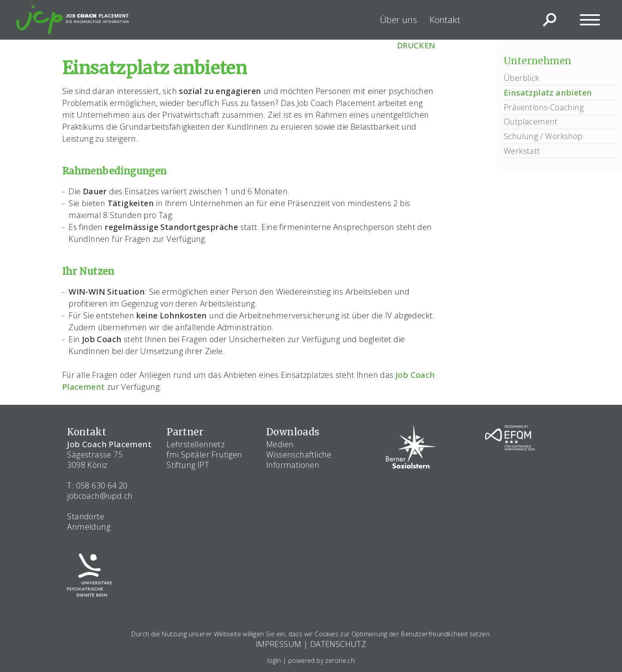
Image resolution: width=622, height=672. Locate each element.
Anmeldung (89, 527)
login (274, 661)
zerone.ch (340, 661)
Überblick (522, 78)
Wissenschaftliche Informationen (299, 460)
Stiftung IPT (188, 465)
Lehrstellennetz (196, 444)
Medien (280, 444)
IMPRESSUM (279, 644)
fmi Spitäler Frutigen (204, 455)
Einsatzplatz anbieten (548, 93)
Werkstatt (522, 151)
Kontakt (445, 19)
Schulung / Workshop (543, 136)
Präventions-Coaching (544, 107)
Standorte (86, 516)
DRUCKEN (416, 45)
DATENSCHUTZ (338, 644)
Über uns (398, 19)
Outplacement (531, 122)
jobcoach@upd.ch (100, 496)
